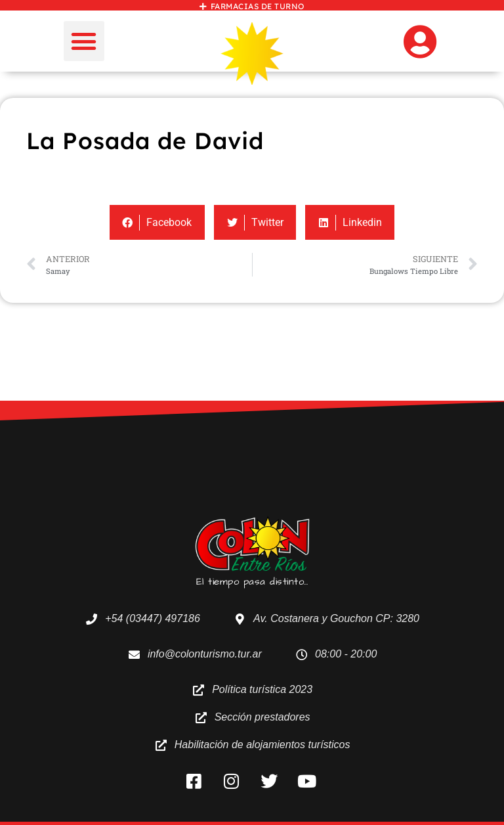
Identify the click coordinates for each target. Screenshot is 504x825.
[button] (84, 41)
